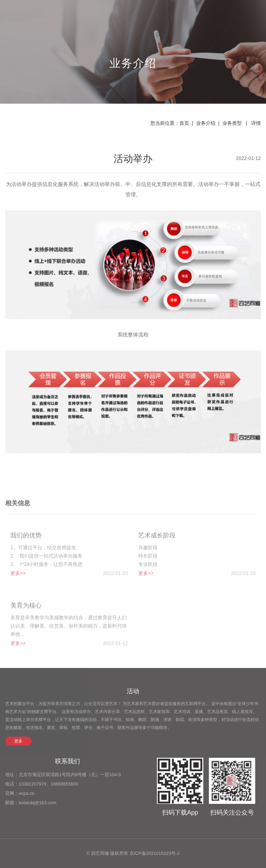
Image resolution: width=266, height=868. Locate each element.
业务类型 (232, 124)
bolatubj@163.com (38, 803)
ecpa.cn (27, 793)
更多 (18, 741)
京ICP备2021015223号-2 (155, 853)
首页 (184, 124)
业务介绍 (206, 124)
